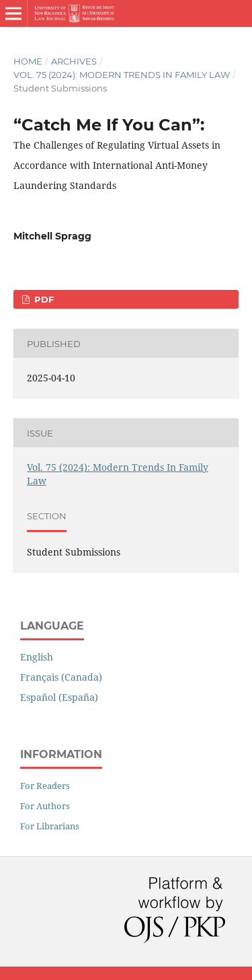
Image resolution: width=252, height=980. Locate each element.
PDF (43, 299)
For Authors (45, 806)
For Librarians (50, 826)
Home (28, 61)
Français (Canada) (61, 677)
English (37, 657)
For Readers (45, 786)
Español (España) (59, 697)
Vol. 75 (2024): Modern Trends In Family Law (122, 75)
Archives (74, 61)
